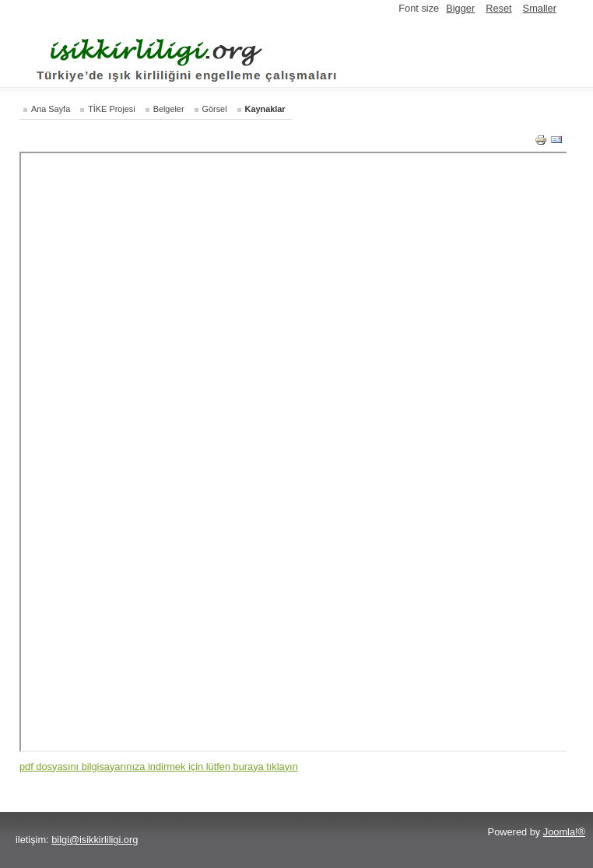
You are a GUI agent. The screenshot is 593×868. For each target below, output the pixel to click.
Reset (498, 8)
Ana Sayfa (51, 109)
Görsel (215, 109)
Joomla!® (564, 832)
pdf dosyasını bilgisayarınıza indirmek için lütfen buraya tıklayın (159, 766)
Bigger (460, 8)
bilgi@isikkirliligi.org (95, 840)
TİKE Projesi (111, 109)
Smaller (540, 8)
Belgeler (169, 109)
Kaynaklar (265, 109)
